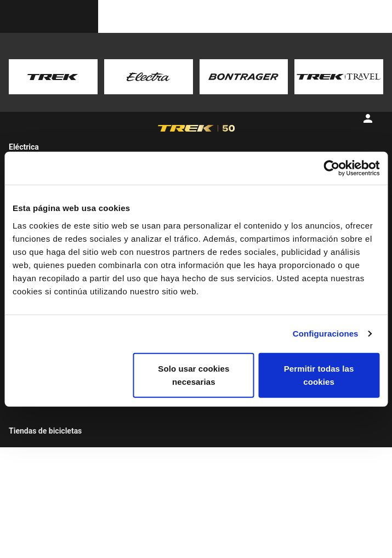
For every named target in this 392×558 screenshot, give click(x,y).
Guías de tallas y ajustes (234, 430)
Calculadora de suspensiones (219, 472)
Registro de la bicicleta (231, 442)
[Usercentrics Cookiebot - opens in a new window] (331, 168)
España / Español (317, 541)
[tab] (98, 142)
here (208, 88)
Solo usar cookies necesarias (194, 375)
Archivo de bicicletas (228, 454)
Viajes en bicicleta (57, 456)
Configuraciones (326, 334)
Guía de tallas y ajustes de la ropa (236, 495)
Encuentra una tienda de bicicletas (67, 439)
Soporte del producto (229, 418)
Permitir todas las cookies (319, 375)
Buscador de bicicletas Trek (64, 416)
